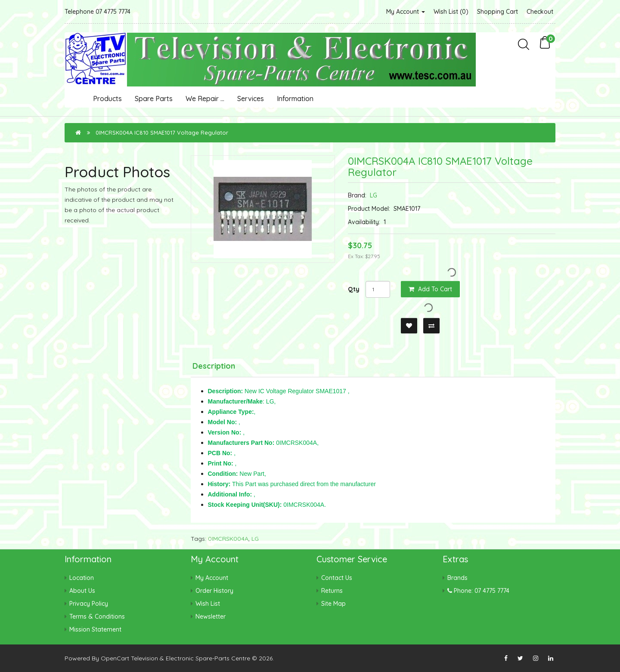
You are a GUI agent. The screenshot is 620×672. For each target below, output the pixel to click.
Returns (332, 591)
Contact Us (337, 578)
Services (251, 99)
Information (295, 99)
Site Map (333, 604)
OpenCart (115, 658)
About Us (82, 591)
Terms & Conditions (97, 617)
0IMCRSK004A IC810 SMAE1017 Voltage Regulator (162, 133)
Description (214, 366)
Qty (354, 289)
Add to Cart (430, 289)
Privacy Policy (89, 604)
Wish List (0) (451, 12)
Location (82, 578)
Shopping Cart (498, 12)
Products (107, 99)
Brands (457, 578)
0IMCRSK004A (228, 539)
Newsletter (211, 617)
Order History (214, 591)
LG (374, 195)
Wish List (208, 604)
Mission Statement (95, 629)
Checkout (540, 12)
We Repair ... (205, 99)
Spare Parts (154, 99)
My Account (406, 12)
